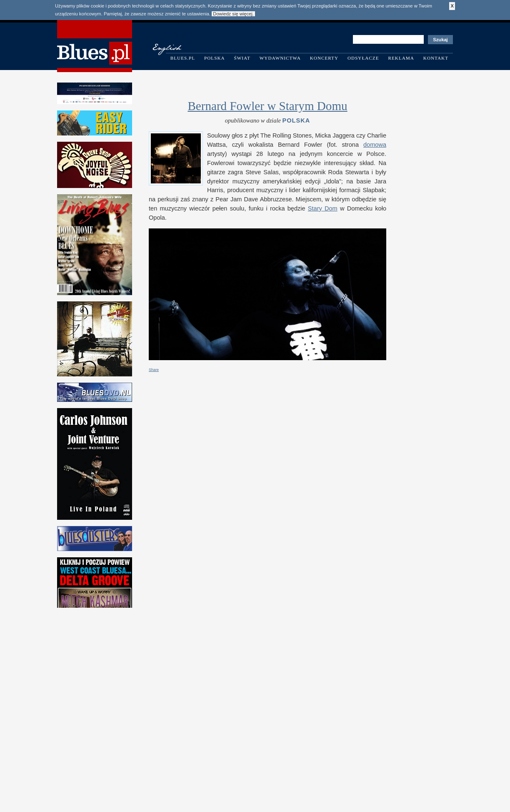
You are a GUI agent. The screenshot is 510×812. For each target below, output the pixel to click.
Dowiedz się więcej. (233, 14)
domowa (375, 145)
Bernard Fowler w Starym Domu (267, 106)
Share (154, 370)
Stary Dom (323, 208)
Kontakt (436, 58)
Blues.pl (183, 58)
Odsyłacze (363, 58)
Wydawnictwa (280, 58)
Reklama (401, 58)
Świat (242, 58)
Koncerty (324, 58)
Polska (215, 58)
